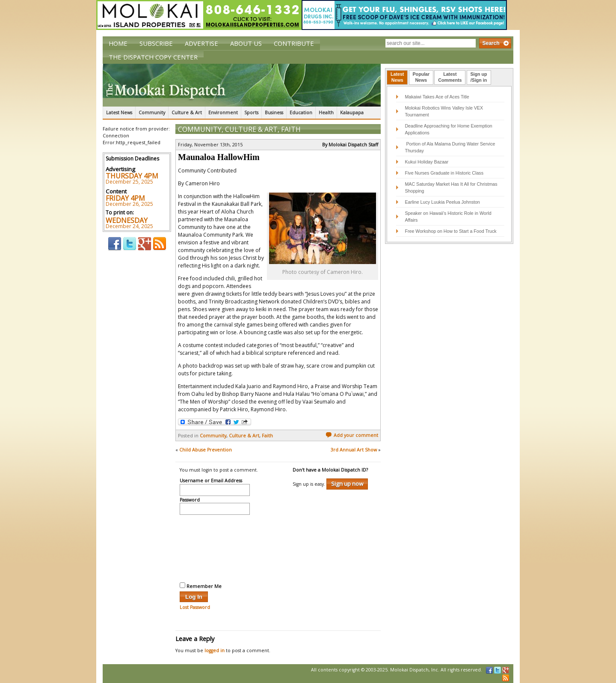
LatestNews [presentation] (397, 77)
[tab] (397, 77)
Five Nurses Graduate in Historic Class (444, 173)
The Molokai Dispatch (242, 85)
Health (326, 113)
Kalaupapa (352, 113)
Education (301, 113)
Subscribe (156, 43)
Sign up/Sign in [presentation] (479, 77)
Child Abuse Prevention (206, 450)
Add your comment (352, 435)
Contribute (294, 43)
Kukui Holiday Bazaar (426, 162)
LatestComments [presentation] (450, 77)
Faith (291, 129)
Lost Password (195, 607)
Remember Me (201, 586)
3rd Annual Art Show (354, 450)
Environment (223, 113)
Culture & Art (187, 113)
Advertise (201, 43)
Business (274, 113)
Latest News (119, 113)
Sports (251, 113)
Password (190, 500)
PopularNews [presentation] (421, 77)
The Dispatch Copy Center (153, 57)
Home (118, 43)
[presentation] (215, 547)
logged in (215, 650)
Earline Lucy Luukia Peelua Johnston (442, 202)
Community (152, 113)
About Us (246, 43)
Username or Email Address (211, 481)
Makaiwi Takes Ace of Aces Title (437, 97)
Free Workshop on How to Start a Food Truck (450, 231)
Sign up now (347, 484)
